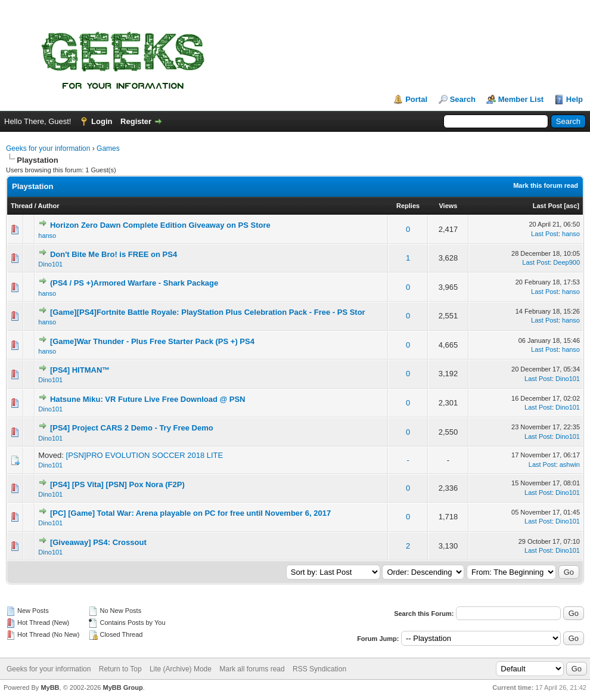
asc (572, 206)
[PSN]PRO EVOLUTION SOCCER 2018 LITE (145, 455)
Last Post (548, 206)
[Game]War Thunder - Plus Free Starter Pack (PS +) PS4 (152, 341)
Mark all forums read (252, 669)
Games (108, 148)
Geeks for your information (48, 148)
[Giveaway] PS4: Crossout (98, 542)
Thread (22, 206)
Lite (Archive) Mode (181, 669)
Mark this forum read (546, 185)
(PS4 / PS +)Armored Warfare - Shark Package (134, 283)
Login (102, 121)
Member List (521, 99)
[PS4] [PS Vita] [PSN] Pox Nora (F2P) (117, 484)
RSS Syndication (319, 669)
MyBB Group (122, 687)
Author (48, 206)
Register (136, 121)
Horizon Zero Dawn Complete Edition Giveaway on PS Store (160, 225)
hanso (47, 236)
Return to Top (120, 669)
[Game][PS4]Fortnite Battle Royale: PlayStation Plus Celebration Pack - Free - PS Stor (208, 312)
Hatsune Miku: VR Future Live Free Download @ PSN (148, 399)
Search (463, 99)
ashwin (570, 464)
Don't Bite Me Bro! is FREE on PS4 (114, 254)
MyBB (50, 687)
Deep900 (566, 262)
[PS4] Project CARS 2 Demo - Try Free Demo (132, 428)
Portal (416, 99)
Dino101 (50, 264)
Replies (408, 206)
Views (448, 206)
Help (575, 99)
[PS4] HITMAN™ (80, 370)
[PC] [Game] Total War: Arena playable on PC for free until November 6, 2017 (190, 513)
